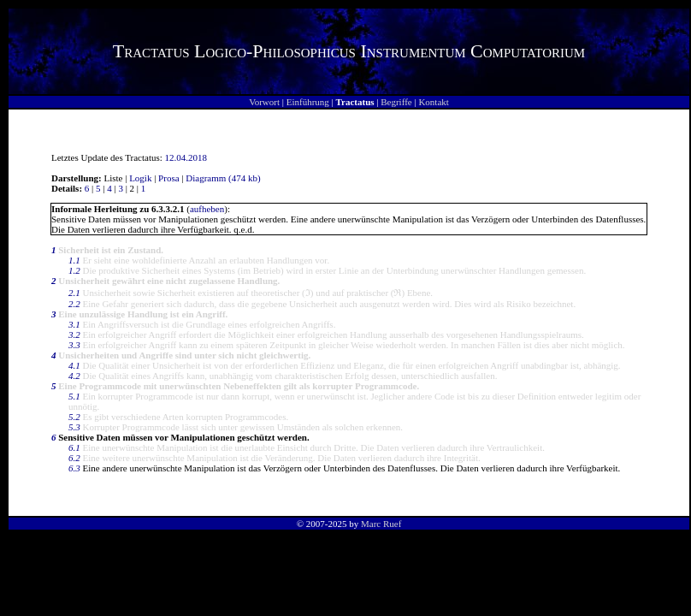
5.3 (74, 427)
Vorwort (264, 102)
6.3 (74, 468)
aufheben (207, 209)
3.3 (74, 345)
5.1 (74, 396)
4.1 (74, 365)
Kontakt (433, 102)
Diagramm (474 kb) (223, 178)
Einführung (308, 102)
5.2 (74, 417)
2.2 (74, 304)
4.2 (74, 376)
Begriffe (396, 102)
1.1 (74, 260)
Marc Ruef (381, 524)
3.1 (74, 324)
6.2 (74, 458)
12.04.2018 (186, 157)
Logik (140, 178)
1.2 (74, 270)
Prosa (168, 178)
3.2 (74, 335)
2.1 (74, 293)
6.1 (74, 447)
